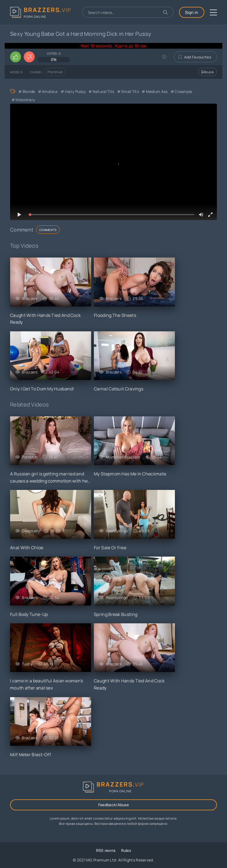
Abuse (208, 72)
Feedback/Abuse (113, 805)
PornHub (55, 72)
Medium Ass (157, 91)
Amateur (50, 91)
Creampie (183, 91)
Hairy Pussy (75, 91)
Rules (126, 850)
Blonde (29, 91)
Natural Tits (104, 91)
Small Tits (130, 91)
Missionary (25, 100)
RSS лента (106, 850)
